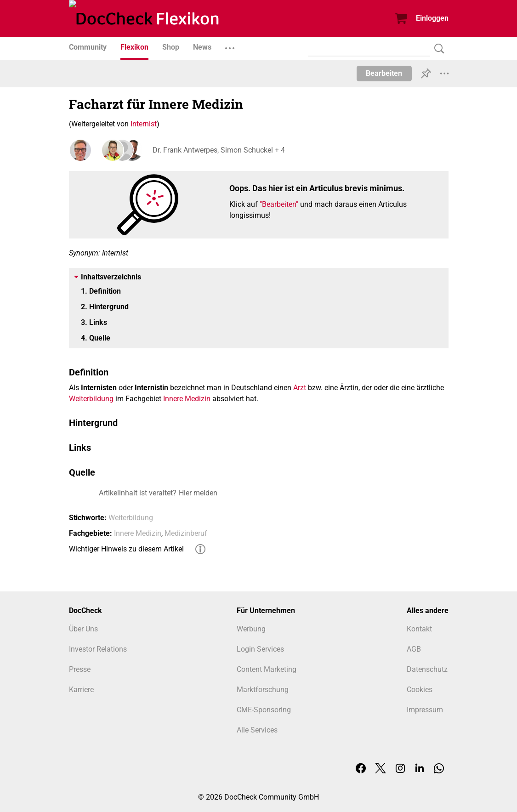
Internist (144, 124)
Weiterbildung (91, 399)
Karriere (81, 690)
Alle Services (257, 730)
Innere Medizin (187, 399)
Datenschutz (427, 669)
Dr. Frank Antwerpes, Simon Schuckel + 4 (218, 150)
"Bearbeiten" (279, 204)
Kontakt (419, 629)
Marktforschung (263, 690)
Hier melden (198, 493)
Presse (80, 669)
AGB (414, 649)
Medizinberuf (186, 533)
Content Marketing (267, 669)
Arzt (300, 388)
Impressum (425, 710)
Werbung (251, 629)
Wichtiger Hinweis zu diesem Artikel (126, 549)
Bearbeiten (384, 73)
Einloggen (432, 18)
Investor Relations (98, 649)
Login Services (260, 649)
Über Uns (83, 629)
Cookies (420, 690)
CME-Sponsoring (264, 710)
